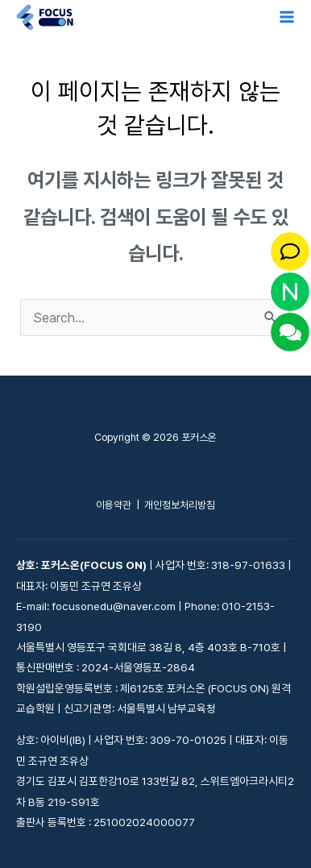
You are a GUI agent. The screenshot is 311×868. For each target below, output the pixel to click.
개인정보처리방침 (180, 505)
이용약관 (114, 505)
